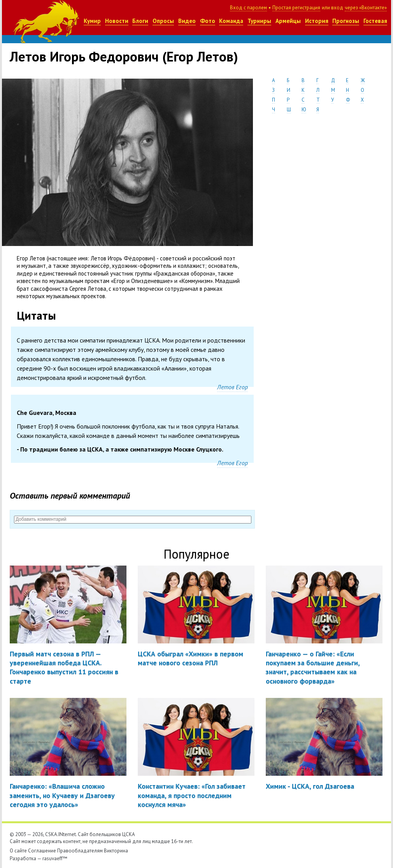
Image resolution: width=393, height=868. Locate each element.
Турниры (259, 21)
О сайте (18, 851)
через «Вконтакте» (366, 8)
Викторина (116, 851)
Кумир (92, 21)
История (317, 21)
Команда (231, 21)
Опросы (163, 21)
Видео (187, 21)
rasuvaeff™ (55, 858)
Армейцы (288, 21)
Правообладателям (80, 851)
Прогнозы (346, 21)
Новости (117, 21)
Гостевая (375, 21)
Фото (208, 21)
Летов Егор (232, 387)
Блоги (140, 21)
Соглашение (42, 851)
